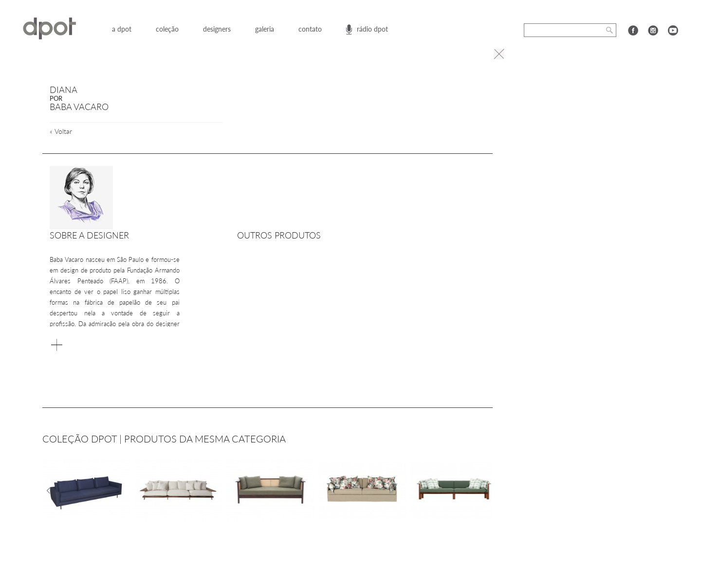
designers (217, 29)
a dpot (122, 29)
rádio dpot (372, 29)
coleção (167, 29)
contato (310, 29)
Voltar (61, 131)
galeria (265, 29)
